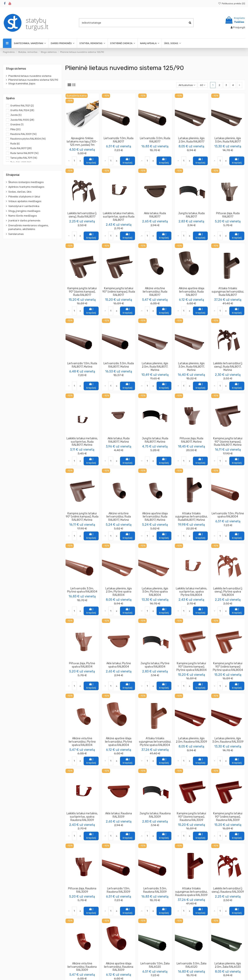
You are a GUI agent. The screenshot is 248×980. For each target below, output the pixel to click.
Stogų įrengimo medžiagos (24, 211)
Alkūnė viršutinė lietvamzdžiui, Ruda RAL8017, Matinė (119, 517)
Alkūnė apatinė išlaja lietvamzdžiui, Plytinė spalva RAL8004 (119, 742)
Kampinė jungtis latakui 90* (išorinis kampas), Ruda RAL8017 (82, 292)
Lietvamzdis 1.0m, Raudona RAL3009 (119, 890)
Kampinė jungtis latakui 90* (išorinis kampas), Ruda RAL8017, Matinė (228, 442)
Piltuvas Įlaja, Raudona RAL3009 (82, 890)
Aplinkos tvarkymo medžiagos (26, 187)
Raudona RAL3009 (23, 134)
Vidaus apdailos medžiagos (25, 201)
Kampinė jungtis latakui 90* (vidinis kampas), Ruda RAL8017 (119, 292)
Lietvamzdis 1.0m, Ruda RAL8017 (119, 140)
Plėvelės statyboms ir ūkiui (24, 197)
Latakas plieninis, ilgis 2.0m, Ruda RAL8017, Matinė (155, 367)
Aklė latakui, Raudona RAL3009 (119, 815)
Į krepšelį (91, 161)
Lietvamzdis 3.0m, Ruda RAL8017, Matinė (119, 365)
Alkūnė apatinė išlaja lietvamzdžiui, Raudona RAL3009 (119, 967)
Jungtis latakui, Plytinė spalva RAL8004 (155, 665)
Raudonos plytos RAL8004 (28, 139)
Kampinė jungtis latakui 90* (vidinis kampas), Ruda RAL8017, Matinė (82, 517)
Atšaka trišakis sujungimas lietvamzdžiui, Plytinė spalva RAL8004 (155, 742)
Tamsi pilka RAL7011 (24, 158)
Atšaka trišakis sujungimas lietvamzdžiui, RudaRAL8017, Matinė (191, 517)
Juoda (16, 115)
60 (203, 85)
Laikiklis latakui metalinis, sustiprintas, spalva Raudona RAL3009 (82, 817)
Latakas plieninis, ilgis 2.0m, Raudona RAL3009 (191, 740)
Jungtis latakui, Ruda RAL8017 (191, 215)
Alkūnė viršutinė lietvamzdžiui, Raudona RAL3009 (82, 967)
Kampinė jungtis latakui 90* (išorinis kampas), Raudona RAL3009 (191, 817)
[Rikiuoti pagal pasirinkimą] (187, 85)
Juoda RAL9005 (22, 120)
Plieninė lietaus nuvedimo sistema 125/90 (33, 80)
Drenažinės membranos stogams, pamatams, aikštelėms (28, 227)
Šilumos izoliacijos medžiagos (26, 182)
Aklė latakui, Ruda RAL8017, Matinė (119, 440)
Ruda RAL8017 (21, 148)
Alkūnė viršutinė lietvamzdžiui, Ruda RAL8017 (155, 292)
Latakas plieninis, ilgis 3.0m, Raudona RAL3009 (228, 740)
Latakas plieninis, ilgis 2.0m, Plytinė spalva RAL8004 (119, 592)
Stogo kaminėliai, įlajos (22, 84)
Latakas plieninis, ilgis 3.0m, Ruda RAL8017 (228, 140)
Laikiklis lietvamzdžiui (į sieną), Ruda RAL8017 (82, 215)
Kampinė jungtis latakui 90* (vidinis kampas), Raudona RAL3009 (228, 817)
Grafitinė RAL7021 (22, 106)
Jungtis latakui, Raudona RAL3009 (155, 815)
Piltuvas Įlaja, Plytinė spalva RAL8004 (82, 665)
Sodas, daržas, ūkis (20, 192)
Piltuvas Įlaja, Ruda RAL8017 (228, 215)
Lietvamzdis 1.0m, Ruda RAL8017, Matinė (82, 365)
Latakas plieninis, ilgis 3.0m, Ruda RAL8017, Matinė (191, 367)
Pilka (15, 129)
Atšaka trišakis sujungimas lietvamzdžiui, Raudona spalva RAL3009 (191, 892)
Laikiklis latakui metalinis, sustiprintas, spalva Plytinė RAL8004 (191, 592)
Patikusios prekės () (232, 4)
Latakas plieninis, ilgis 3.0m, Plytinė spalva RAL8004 (155, 592)
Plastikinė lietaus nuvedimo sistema (30, 76)
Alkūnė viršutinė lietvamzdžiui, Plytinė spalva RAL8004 (82, 742)
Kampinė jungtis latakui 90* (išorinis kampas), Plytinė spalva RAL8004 (191, 667)
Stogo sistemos (16, 69)
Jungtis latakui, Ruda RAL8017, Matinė (155, 440)
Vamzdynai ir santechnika (24, 206)
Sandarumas (16, 234)
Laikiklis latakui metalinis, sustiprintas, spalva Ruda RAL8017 (119, 217)
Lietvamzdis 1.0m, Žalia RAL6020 (155, 965)
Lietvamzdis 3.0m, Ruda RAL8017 (155, 140)
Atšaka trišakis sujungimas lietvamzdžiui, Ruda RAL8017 (228, 292)
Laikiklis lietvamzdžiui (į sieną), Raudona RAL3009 (228, 890)
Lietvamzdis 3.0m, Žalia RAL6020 (191, 965)
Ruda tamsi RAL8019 (24, 153)
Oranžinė (17, 125)
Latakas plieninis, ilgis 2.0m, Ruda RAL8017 (191, 140)
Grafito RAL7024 (22, 110)
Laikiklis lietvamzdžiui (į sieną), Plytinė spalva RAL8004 (228, 592)
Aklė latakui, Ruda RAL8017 (155, 215)
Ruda (15, 144)
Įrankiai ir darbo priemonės (24, 221)
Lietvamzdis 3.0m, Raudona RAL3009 (155, 890)
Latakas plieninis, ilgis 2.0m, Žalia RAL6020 (228, 965)
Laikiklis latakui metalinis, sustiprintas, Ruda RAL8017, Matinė (82, 442)
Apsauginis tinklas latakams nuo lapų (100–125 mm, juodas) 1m (82, 142)
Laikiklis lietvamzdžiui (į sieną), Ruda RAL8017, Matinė (228, 367)
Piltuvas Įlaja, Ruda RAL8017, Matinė (191, 440)
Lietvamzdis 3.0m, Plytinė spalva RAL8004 (82, 590)
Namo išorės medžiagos (23, 216)
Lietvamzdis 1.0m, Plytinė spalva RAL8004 (228, 515)
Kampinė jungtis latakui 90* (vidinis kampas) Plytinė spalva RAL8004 (228, 667)
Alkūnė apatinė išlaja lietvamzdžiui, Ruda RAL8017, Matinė (155, 517)
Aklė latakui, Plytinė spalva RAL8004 (119, 665)
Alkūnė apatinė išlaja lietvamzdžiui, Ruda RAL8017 (191, 292)
